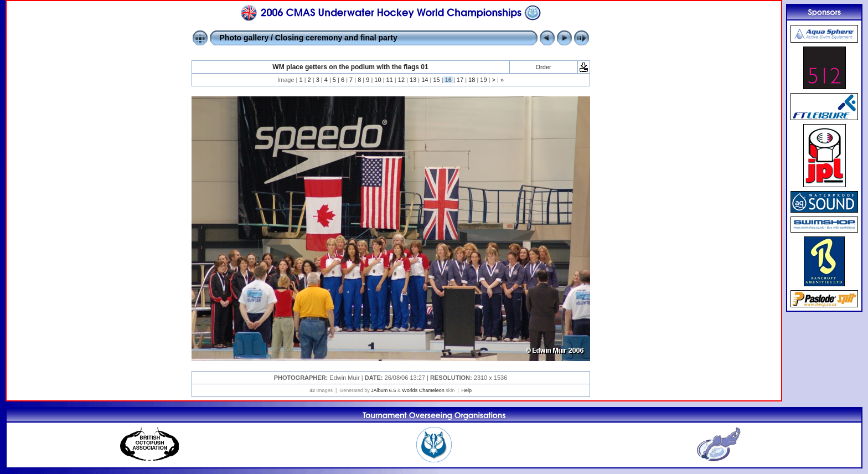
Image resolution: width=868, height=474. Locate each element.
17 (460, 80)
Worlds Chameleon (423, 390)
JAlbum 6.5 (383, 390)
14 (425, 80)
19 (483, 80)
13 (413, 80)
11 (390, 80)
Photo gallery (244, 38)
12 (401, 80)
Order (543, 67)
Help (467, 390)
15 (436, 80)
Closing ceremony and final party (336, 38)
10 (378, 80)
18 (472, 80)
